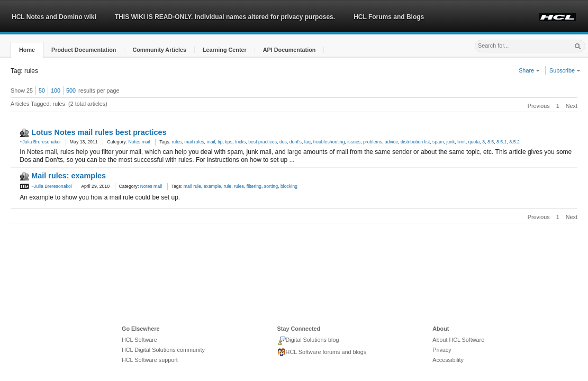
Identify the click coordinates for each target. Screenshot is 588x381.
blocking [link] (289, 186)
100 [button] (56, 90)
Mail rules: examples (69, 176)
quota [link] (474, 142)
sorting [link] (271, 186)
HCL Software (139, 340)
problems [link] (373, 142)
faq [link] (307, 142)
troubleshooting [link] (329, 142)
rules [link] (177, 142)
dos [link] (283, 142)
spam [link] (438, 142)
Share (529, 70)
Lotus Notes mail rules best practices (99, 132)
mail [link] (211, 142)
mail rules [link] (194, 142)
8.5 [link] (491, 142)
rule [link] (228, 186)
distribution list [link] (415, 142)
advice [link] (391, 142)
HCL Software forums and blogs (322, 352)
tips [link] (229, 142)
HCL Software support (150, 360)
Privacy (442, 350)
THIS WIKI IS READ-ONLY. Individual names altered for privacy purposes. (225, 17)
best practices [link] (263, 142)
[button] (27, 50)
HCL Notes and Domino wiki (54, 17)
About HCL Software (458, 340)
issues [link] (354, 142)
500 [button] (71, 90)
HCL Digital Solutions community (163, 350)
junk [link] (450, 142)
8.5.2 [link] (514, 142)
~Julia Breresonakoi (40, 142)
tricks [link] (240, 142)
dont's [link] (296, 142)
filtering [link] (254, 186)
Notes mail (139, 142)
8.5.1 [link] (501, 142)
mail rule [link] (192, 186)
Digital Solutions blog (308, 341)
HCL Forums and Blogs (389, 17)
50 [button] (42, 90)
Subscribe (565, 70)
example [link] (212, 186)
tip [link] (220, 142)
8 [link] (483, 142)
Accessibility (448, 360)
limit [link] (462, 142)
